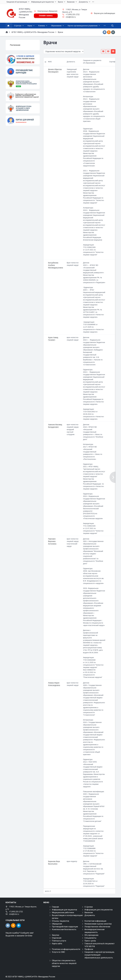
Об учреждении (91, 935)
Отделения (57, 938)
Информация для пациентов (64, 910)
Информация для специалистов (99, 910)
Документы (90, 915)
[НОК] (23, 84)
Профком (89, 949)
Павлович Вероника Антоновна (52, 541)
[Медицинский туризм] (23, 59)
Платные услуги (59, 941)
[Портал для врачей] (23, 121)
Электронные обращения (47, 11)
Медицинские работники (63, 912)
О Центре (89, 907)
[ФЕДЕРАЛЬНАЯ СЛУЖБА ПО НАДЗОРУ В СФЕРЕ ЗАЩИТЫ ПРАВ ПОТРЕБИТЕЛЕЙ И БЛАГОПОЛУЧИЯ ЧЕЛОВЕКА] (23, 108)
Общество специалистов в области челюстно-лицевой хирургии (64, 963)
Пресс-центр (90, 941)
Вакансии (89, 912)
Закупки (55, 935)
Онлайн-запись (46, 16)
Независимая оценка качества (98, 924)
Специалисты (90, 938)
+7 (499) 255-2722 (73, 14)
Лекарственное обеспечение (97, 927)
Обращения (57, 924)
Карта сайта (57, 944)
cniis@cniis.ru (71, 17)
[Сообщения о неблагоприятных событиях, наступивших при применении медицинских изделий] (23, 96)
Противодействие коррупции (65, 927)
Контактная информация (95, 921)
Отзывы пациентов (60, 921)
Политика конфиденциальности (66, 949)
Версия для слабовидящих (105, 13)
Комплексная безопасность (64, 929)
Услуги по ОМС (58, 952)
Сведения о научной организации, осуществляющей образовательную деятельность (99, 955)
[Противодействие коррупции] (23, 71)
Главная (55, 907)
